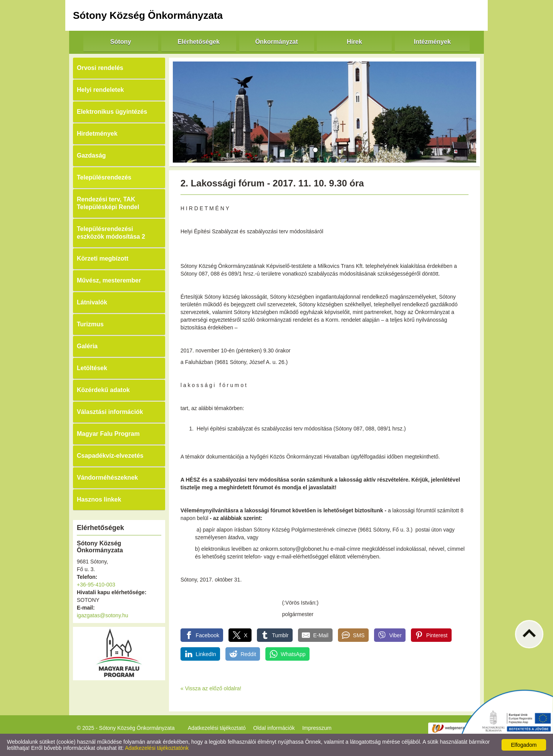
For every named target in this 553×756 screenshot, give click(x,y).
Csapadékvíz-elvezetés (110, 456)
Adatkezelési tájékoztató (217, 728)
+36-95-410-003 (96, 585)
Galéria (87, 346)
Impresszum (317, 728)
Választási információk (110, 412)
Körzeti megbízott (103, 258)
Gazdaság (91, 155)
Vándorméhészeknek (107, 478)
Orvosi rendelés (100, 68)
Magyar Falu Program (108, 434)
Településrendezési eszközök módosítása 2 (111, 233)
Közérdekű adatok (103, 390)
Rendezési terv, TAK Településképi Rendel (108, 203)
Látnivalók (92, 302)
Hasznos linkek (99, 499)
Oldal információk (274, 728)
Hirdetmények (97, 134)
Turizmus (90, 324)
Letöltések (92, 368)
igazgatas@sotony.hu (103, 615)
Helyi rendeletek (100, 90)
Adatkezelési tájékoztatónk (157, 748)
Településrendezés (104, 177)
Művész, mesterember (109, 280)
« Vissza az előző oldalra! (211, 688)
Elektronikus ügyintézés (112, 112)
